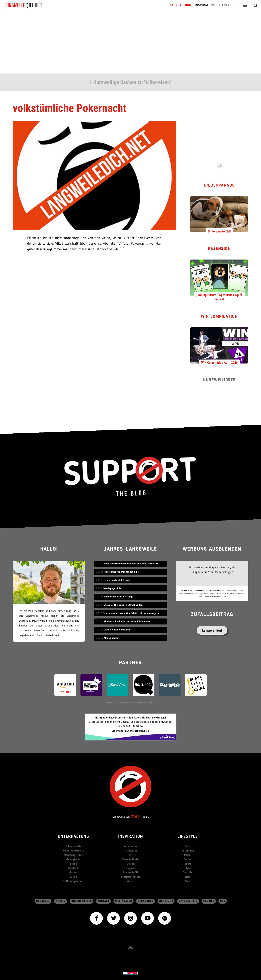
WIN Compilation (219, 317)
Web (188, 881)
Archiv (61, 901)
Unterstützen (82, 901)
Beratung (166, 901)
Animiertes (131, 846)
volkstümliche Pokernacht (70, 108)
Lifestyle (188, 837)
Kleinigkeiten (73, 859)
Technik (188, 872)
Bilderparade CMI (219, 231)
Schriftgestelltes (130, 877)
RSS (223, 901)
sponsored (146, 901)
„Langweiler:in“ (200, 572)
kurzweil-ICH (130, 872)
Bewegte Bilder (130, 859)
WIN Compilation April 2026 (219, 363)
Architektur (130, 851)
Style (188, 868)
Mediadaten (124, 901)
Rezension (219, 249)
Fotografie (131, 868)
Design (131, 864)
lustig (73, 877)
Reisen (188, 859)
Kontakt (104, 901)
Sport (188, 864)
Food (188, 846)
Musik (188, 855)
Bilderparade (219, 186)
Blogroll (43, 901)
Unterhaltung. (180, 5)
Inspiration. (205, 5)
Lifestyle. (226, 5)
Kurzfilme (73, 868)
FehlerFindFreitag (73, 851)
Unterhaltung (73, 837)
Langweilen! (212, 630)
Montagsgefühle (73, 855)
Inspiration (131, 837)
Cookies (209, 901)
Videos (130, 881)
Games (73, 872)
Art (130, 855)
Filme (73, 864)
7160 (135, 817)
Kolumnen (188, 851)
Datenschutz (188, 901)
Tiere (188, 877)
